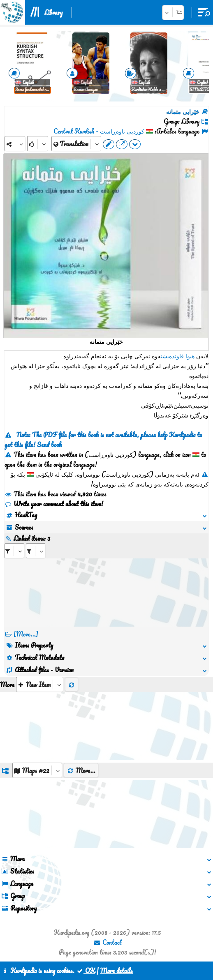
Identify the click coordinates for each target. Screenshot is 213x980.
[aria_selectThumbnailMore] (40, 684)
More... (81, 770)
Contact (108, 942)
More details (117, 971)
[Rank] (38, 144)
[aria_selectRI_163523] (14, 551)
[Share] (15, 144)
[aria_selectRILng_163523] (36, 551)
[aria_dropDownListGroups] (37, 770)
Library (53, 12)
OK (86, 971)
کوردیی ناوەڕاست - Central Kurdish (99, 131)
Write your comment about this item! (54, 504)
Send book (49, 445)
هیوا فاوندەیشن (178, 356)
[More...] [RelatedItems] (26, 634)
